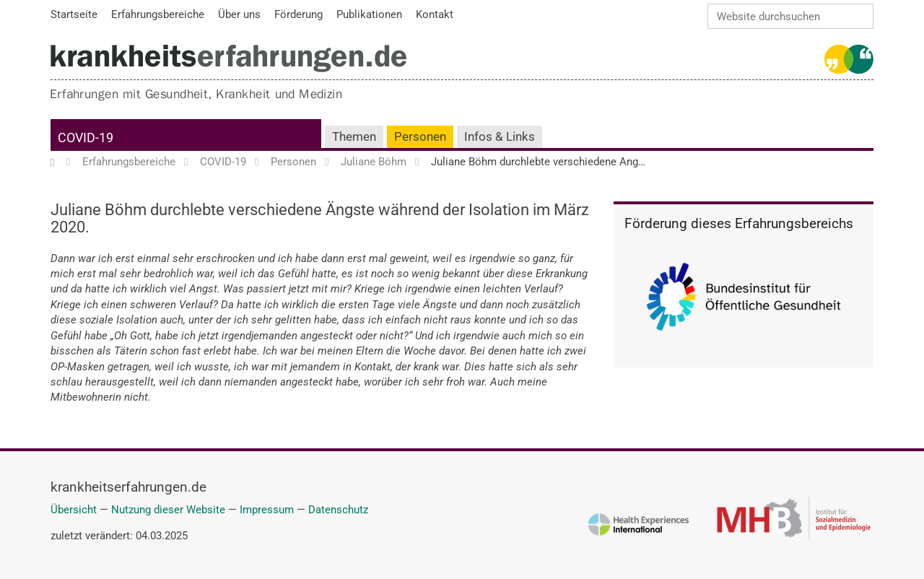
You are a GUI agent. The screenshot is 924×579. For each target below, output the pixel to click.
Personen (420, 137)
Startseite (60, 162)
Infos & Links (500, 137)
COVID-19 (86, 138)
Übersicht (74, 510)
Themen (354, 137)
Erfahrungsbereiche (129, 162)
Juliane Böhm (374, 162)
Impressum (267, 510)
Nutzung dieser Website (168, 510)
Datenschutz (338, 510)
